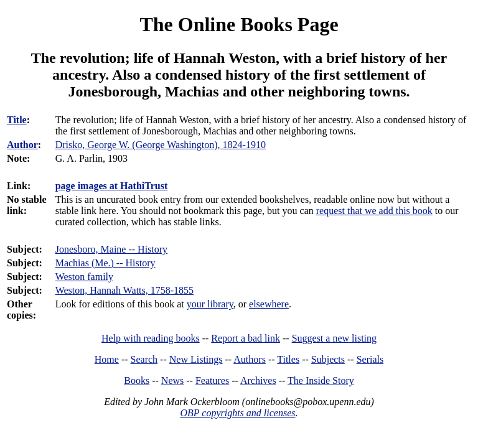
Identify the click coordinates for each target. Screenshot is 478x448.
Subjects (328, 359)
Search (144, 359)
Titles (288, 359)
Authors (250, 359)
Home (107, 359)
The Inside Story (321, 380)
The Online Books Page (239, 24)
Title (17, 120)
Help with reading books (151, 338)
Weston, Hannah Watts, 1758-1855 (124, 290)
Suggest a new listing (334, 338)
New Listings (196, 359)
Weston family (84, 277)
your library (210, 304)
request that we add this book (374, 211)
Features (212, 380)
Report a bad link (246, 338)
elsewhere (269, 304)
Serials (370, 359)
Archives (258, 380)
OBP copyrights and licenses (237, 413)
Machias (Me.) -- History (105, 263)
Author (22, 145)
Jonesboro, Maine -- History (111, 249)
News (172, 380)
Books (137, 380)
